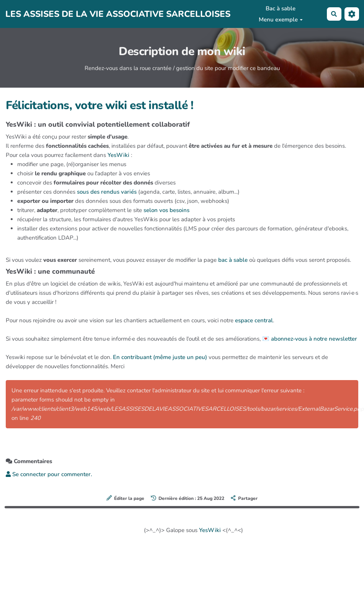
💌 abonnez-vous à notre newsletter (310, 339)
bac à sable (233, 260)
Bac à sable (281, 8)
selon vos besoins (166, 210)
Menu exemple (281, 20)
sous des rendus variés (107, 192)
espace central (254, 320)
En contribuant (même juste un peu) (160, 357)
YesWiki (118, 155)
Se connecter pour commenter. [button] (49, 474)
